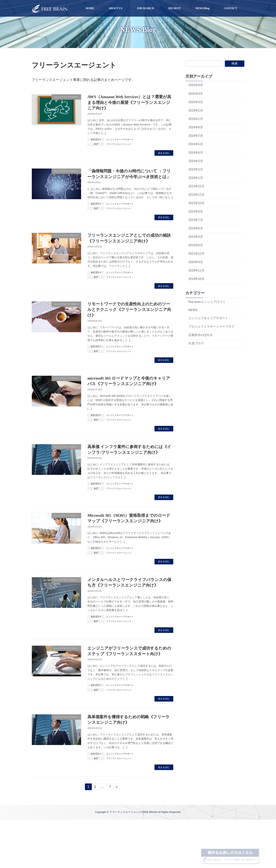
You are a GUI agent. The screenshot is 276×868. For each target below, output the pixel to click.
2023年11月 (197, 195)
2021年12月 (197, 254)
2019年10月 (197, 279)
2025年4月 (196, 94)
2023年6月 (196, 228)
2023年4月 (196, 237)
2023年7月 (196, 220)
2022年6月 (196, 245)
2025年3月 (196, 102)
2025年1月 (196, 119)
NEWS (193, 310)
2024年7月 (196, 136)
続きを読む (164, 153)
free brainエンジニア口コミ (207, 302)
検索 (235, 63)
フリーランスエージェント (119, 144)
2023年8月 (196, 211)
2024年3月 (196, 161)
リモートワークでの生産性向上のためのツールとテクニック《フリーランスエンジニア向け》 (129, 310)
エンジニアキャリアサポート (120, 139)
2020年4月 (196, 262)
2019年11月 (197, 270)
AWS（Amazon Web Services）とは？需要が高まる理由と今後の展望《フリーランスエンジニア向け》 (129, 102)
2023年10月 (197, 203)
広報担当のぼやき (201, 335)
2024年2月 (196, 169)
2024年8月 (196, 127)
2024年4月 (196, 153)
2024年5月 (196, 144)
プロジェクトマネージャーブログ (211, 326)
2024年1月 (196, 178)
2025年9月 (196, 85)
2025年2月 (196, 110)
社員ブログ (196, 343)
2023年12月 (197, 186)
